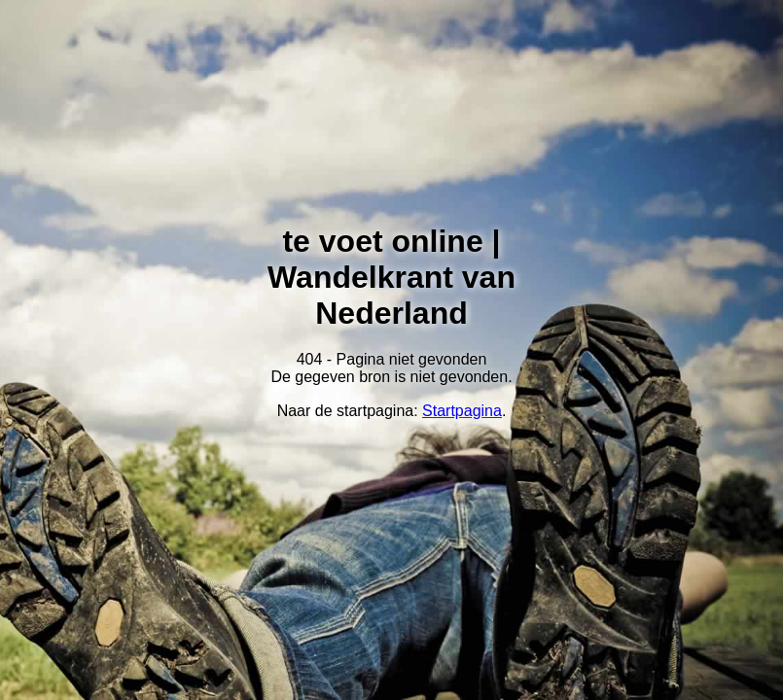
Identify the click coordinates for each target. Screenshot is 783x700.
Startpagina (462, 411)
